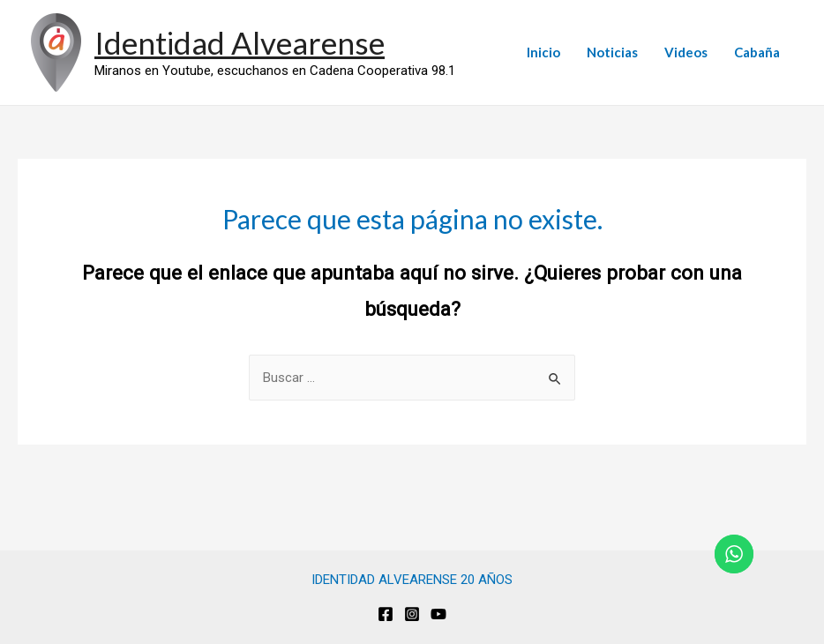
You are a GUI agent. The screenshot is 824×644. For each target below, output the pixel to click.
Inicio (543, 52)
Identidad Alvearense (240, 42)
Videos (686, 52)
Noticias (612, 52)
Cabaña (757, 52)
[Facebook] (386, 614)
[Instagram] (412, 614)
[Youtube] (438, 614)
